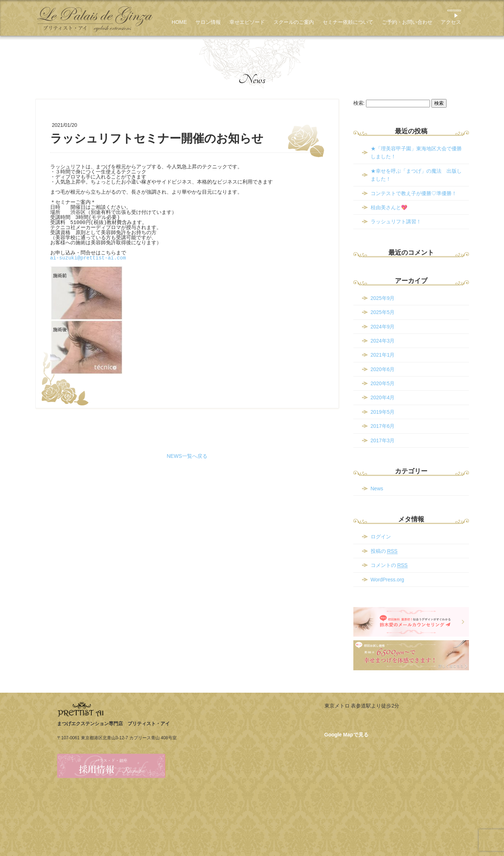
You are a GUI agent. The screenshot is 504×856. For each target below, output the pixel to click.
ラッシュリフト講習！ (396, 221)
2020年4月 (383, 397)
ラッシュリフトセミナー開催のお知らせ (157, 138)
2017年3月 (383, 440)
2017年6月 (383, 426)
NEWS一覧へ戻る (187, 456)
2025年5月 (383, 312)
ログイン (381, 537)
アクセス (451, 22)
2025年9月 (383, 298)
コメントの (389, 565)
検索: (359, 103)
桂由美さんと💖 (389, 207)
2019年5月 (383, 412)
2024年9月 (383, 327)
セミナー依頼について (348, 22)
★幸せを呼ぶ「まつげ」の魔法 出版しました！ (416, 175)
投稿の (384, 551)
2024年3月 (383, 341)
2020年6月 (383, 369)
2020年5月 (383, 383)
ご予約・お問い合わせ (407, 22)
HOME (179, 22)
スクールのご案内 (294, 22)
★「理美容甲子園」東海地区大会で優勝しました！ (416, 152)
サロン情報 (208, 22)
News (252, 79)
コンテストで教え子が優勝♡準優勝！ (414, 193)
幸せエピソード (247, 22)
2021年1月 (383, 355)
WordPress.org (387, 580)
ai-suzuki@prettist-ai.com (88, 258)
